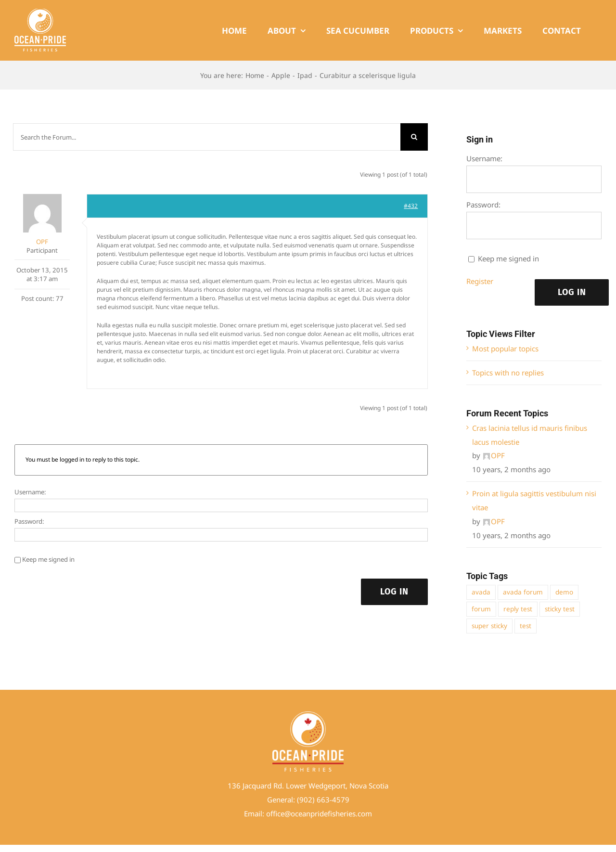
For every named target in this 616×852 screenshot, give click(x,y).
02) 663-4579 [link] (327, 800)
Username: (30, 492)
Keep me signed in (48, 559)
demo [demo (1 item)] (564, 592)
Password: (29, 521)
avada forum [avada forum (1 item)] (523, 592)
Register (480, 281)
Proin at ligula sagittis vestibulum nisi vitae (534, 500)
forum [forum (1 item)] (481, 609)
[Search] (414, 137)
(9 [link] (300, 800)
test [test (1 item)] (526, 626)
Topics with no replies (508, 373)
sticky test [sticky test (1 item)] (560, 609)
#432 (411, 206)
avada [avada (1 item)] (481, 592)
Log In (394, 592)
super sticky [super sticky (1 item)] (489, 626)
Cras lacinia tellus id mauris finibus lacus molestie (530, 435)
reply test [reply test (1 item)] (518, 609)
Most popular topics (505, 349)
